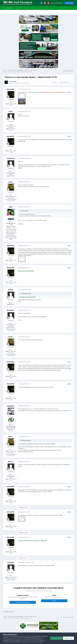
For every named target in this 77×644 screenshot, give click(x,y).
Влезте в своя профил (57, 3)
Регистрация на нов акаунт (23, 602)
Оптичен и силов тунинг (22, 83)
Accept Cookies (56, 638)
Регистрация (69, 3)
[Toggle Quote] (20, 211)
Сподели (54, 82)
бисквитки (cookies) (31, 638)
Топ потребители (9, 8)
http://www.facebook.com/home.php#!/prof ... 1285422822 (32, 541)
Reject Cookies (68, 638)
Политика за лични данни (41, 636)
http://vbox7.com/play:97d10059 (26, 271)
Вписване (54, 601)
